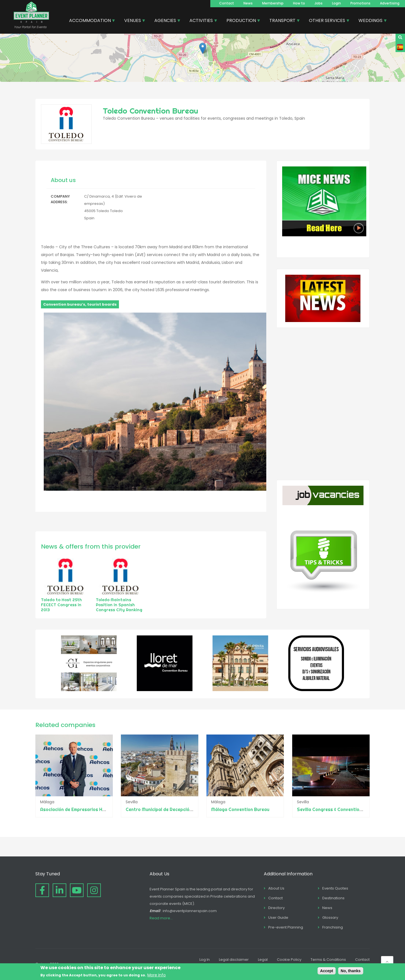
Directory (276, 908)
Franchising (333, 927)
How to (299, 3)
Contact (227, 3)
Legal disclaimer (234, 960)
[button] (203, 48)
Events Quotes (335, 888)
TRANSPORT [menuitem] (283, 21)
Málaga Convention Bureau (241, 809)
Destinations (333, 898)
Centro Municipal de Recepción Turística (169, 809)
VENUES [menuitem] (133, 21)
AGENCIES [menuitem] (165, 21)
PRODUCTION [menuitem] (241, 21)
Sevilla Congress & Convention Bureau (338, 809)
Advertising (390, 3)
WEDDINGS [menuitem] (371, 21)
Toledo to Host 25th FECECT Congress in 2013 (61, 605)
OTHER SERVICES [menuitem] (327, 21)
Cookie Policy (289, 960)
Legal (263, 960)
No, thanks (351, 971)
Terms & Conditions (328, 960)
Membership (273, 3)
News (248, 3)
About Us (276, 888)
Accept (327, 971)
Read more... (161, 918)
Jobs (319, 3)
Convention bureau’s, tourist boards (80, 304)
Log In (205, 960)
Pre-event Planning (286, 927)
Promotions (360, 3)
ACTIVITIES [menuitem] (201, 21)
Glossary (330, 918)
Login (336, 3)
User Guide (278, 918)
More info (157, 975)
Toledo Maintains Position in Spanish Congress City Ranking (119, 605)
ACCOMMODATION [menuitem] (90, 21)
